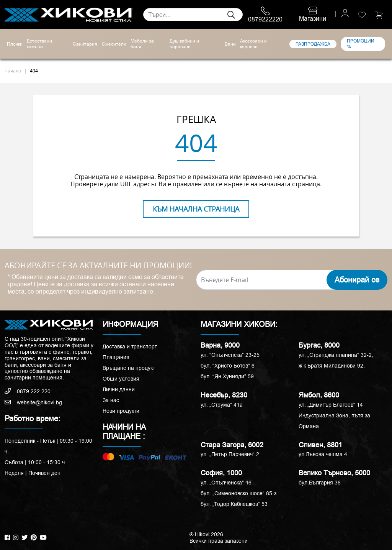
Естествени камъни (39, 44)
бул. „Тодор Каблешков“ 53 (234, 504)
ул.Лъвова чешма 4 (323, 454)
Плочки (15, 44)
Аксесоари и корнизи (253, 44)
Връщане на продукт (129, 368)
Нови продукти (121, 411)
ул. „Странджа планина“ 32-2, (336, 355)
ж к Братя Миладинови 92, (332, 366)
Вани (230, 44)
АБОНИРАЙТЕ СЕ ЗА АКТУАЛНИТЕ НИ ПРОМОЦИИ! (98, 266)
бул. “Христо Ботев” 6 (228, 366)
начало (13, 71)
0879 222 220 (28, 391)
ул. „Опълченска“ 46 (226, 483)
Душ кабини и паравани (184, 44)
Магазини (313, 15)
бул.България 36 (320, 483)
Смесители (114, 44)
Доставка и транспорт (130, 346)
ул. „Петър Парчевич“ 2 (230, 454)
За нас (111, 400)
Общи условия (121, 379)
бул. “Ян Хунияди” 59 (227, 376)
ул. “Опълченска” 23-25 (230, 355)
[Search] (193, 15)
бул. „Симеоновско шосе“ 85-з (238, 493)
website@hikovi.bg (33, 402)
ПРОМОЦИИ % (361, 44)
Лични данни (119, 389)
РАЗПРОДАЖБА (313, 44)
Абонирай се (357, 280)
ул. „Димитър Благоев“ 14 (331, 405)
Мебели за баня (142, 44)
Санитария (85, 44)
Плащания (116, 357)
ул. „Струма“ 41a (222, 405)
